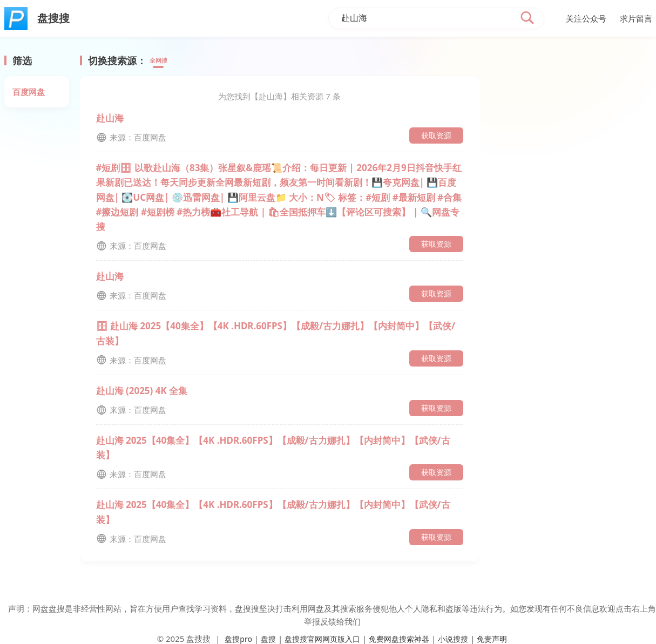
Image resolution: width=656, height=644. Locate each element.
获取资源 (436, 135)
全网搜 (162, 61)
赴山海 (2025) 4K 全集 (142, 391)
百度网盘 (29, 92)
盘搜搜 (198, 639)
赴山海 (110, 118)
